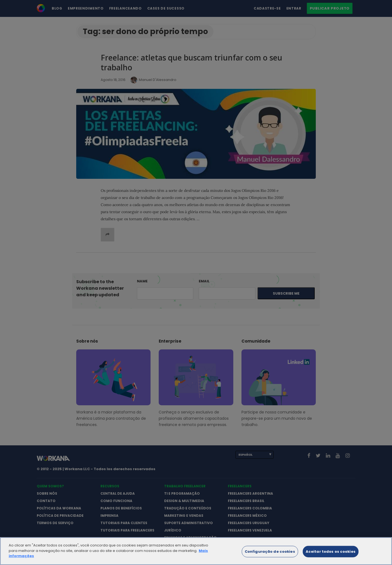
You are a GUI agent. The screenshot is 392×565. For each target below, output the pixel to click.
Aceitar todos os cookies (331, 556)
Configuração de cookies (270, 556)
